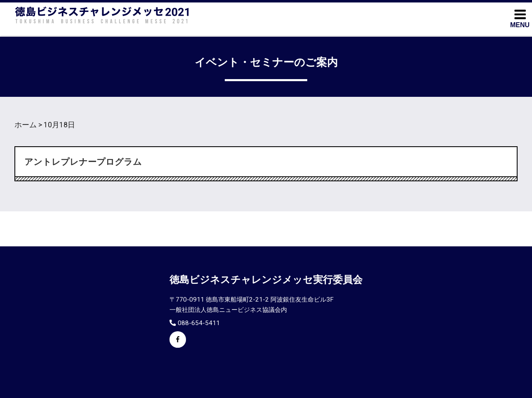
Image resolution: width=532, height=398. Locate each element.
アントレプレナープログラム (83, 162)
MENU (520, 18)
